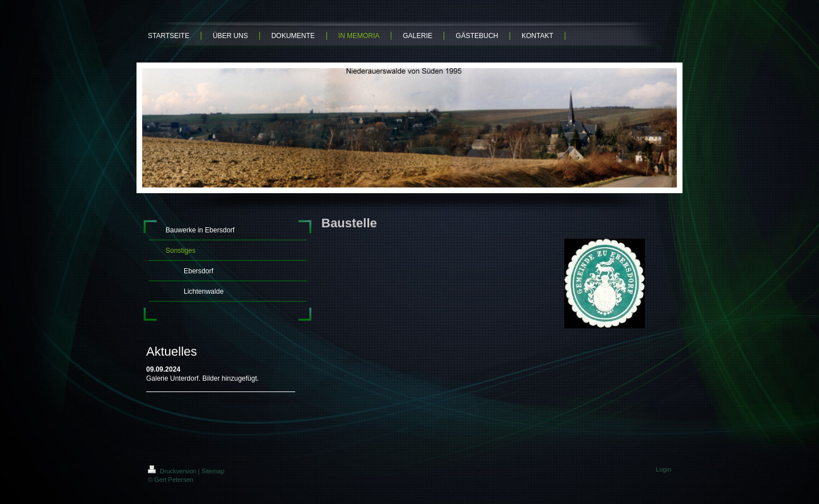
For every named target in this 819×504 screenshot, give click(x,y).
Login (663, 469)
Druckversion (173, 471)
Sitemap (213, 471)
